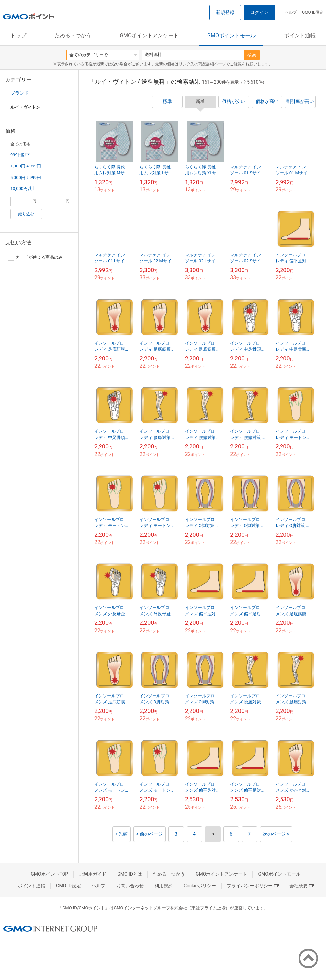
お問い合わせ (130, 886)
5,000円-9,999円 (26, 177)
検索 (252, 55)
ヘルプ (291, 12)
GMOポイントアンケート (149, 35)
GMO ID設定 (313, 12)
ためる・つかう (73, 35)
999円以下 (20, 155)
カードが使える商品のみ (35, 257)
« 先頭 (121, 834)
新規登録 (225, 12)
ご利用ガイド (93, 874)
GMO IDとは (130, 874)
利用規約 (164, 886)
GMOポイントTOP (49, 874)
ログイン (259, 12)
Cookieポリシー (200, 886)
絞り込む (26, 214)
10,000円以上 (23, 189)
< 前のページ (149, 834)
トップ (18, 35)
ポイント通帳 (300, 35)
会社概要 (301, 886)
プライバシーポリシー (253, 886)
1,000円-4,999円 (26, 166)
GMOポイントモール (231, 35)
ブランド (20, 93)
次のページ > (276, 834)
